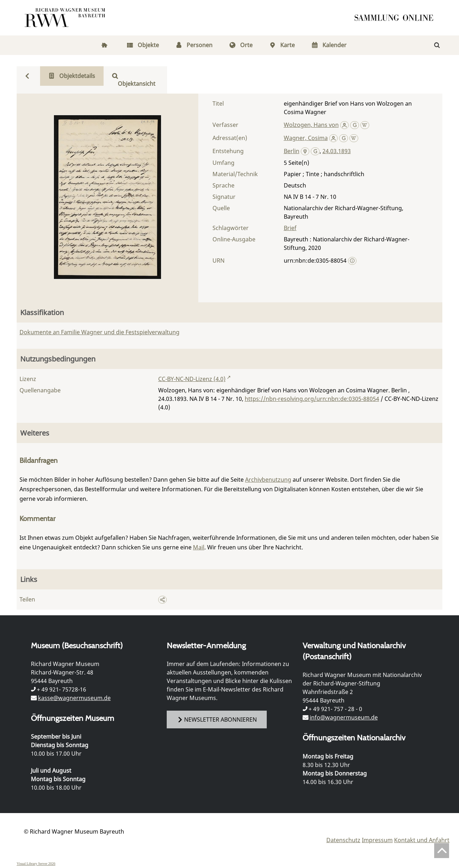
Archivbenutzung (268, 480)
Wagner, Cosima (306, 138)
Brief (290, 228)
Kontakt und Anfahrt (422, 840)
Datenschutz (343, 840)
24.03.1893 (337, 151)
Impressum (377, 840)
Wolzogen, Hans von (311, 125)
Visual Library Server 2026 (36, 864)
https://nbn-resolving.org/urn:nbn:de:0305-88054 (312, 399)
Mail (199, 547)
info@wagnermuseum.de (344, 717)
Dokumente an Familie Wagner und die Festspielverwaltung (99, 332)
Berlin (292, 151)
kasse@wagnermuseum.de (74, 698)
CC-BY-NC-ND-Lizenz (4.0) (192, 379)
